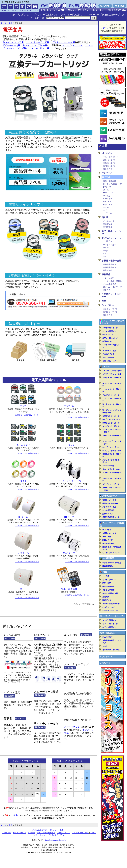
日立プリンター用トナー (112, 416)
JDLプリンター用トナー (112, 426)
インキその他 (109, 221)
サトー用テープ (48, 48)
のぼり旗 (40, 18)
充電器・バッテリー (110, 500)
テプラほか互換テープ (109, 15)
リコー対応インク (109, 361)
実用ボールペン (110, 166)
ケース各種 (107, 537)
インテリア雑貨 (108, 590)
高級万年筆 (108, 224)
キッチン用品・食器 (110, 593)
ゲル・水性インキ (111, 157)
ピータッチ (69, 445)
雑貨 (105, 572)
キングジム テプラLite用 (35, 45)
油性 (105, 254)
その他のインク (108, 354)
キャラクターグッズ (110, 580)
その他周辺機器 (108, 510)
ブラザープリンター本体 (112, 374)
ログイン (105, 28)
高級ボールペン (110, 163)
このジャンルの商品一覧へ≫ (27, 415)
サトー (23, 589)
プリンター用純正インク (73, 15)
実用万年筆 (108, 227)
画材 (104, 301)
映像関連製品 (108, 566)
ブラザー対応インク (110, 328)
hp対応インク (108, 341)
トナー (91, 15)
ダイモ (23, 481)
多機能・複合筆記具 (111, 261)
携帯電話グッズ (110, 496)
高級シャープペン (111, 309)
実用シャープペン (111, 312)
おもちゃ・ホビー (109, 607)
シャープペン (108, 305)
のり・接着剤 (109, 278)
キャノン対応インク (110, 331)
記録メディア (108, 514)
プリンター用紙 (108, 358)
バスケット (53, 830)
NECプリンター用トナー (112, 447)
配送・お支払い (19, 833)
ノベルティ (105, 663)
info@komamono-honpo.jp (55, 840)
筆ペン (106, 248)
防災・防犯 (107, 583)
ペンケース (107, 173)
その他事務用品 (110, 284)
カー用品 (106, 576)
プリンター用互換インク (46, 15)
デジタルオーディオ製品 (112, 563)
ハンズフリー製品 (109, 507)
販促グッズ (107, 600)
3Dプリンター (108, 530)
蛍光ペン (107, 251)
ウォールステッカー (110, 610)
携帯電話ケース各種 (110, 504)
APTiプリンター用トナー (112, 371)
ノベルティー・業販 (80, 833)
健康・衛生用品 (107, 633)
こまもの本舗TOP (40, 830)
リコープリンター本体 (111, 469)
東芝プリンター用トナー (112, 484)
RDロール (78, 45)
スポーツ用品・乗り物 (111, 604)
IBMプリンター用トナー (112, 423)
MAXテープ (13, 48)
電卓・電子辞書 (69, 589)
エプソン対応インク (110, 338)
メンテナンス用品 (109, 351)
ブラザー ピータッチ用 (63, 42)
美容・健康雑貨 (108, 587)
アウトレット (106, 657)
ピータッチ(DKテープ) (69, 481)
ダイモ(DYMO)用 (11, 45)
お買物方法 (6, 833)
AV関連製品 (108, 558)
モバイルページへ (56, 835)
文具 (105, 146)
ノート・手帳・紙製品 (112, 281)
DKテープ (66, 45)
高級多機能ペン (110, 264)
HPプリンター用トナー (111, 419)
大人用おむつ (24, 15)
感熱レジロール (30, 48)
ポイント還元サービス (46, 833)
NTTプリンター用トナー (112, 451)
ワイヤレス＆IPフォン (111, 553)
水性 (105, 257)
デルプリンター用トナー (112, 395)
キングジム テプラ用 (13, 42)
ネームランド (23, 445)
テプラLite (69, 406)
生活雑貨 (106, 597)
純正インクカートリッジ (111, 616)
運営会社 (31, 833)
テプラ (23, 406)
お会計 (63, 830)
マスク (12, 15)
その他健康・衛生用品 (111, 650)
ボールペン (107, 153)
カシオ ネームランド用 (38, 42)
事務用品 (106, 274)
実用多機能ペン (110, 267)
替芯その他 (108, 169)
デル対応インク (108, 335)
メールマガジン (72, 727)
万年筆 (105, 217)
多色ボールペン (110, 160)
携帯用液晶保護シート (111, 517)
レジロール (23, 553)
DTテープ (69, 517)
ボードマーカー (110, 245)
